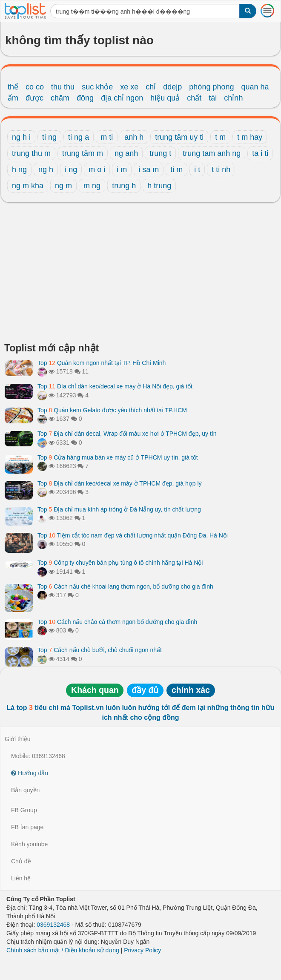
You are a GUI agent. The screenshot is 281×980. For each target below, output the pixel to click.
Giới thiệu (18, 739)
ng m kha (28, 186)
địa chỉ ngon (122, 98)
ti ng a (79, 137)
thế (13, 87)
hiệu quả (165, 98)
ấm (13, 98)
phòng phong (211, 87)
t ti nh (221, 170)
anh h (134, 137)
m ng (92, 186)
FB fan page (27, 827)
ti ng (49, 137)
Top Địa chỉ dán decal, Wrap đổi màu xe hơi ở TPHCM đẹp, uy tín (127, 434)
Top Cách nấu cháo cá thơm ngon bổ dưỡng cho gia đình (117, 622)
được (34, 98)
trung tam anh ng (212, 153)
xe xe (129, 87)
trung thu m (31, 153)
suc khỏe (97, 87)
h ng (19, 170)
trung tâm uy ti (179, 137)
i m (122, 170)
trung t (160, 153)
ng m (63, 186)
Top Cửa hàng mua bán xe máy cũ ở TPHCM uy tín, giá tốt (118, 457)
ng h (46, 170)
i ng (71, 170)
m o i (97, 170)
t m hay (250, 137)
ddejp (172, 87)
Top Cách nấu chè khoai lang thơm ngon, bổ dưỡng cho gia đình (125, 586)
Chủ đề (21, 861)
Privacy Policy (142, 950)
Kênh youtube (29, 844)
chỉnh (233, 98)
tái (213, 98)
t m (220, 137)
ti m (176, 170)
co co (35, 87)
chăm (60, 98)
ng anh (126, 153)
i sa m (149, 170)
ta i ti (260, 153)
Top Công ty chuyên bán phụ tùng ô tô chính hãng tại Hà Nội (120, 563)
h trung (159, 186)
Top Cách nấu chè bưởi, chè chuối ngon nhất (100, 650)
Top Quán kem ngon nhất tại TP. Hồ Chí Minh (102, 363)
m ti (107, 137)
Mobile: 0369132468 (38, 756)
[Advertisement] (140, 275)
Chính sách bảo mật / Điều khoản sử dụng (63, 950)
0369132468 (53, 925)
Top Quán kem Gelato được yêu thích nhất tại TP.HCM (112, 410)
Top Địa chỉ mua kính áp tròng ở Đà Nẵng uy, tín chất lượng (119, 509)
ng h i (21, 137)
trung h (124, 186)
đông (85, 98)
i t (197, 170)
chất (194, 98)
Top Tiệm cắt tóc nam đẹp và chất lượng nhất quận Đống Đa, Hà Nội (133, 535)
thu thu (63, 87)
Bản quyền (25, 790)
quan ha (255, 87)
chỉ (151, 87)
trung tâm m (83, 153)
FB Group (24, 810)
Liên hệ (21, 878)
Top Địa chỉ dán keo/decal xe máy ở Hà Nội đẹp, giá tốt (115, 386)
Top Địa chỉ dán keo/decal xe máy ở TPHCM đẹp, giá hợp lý (120, 483)
